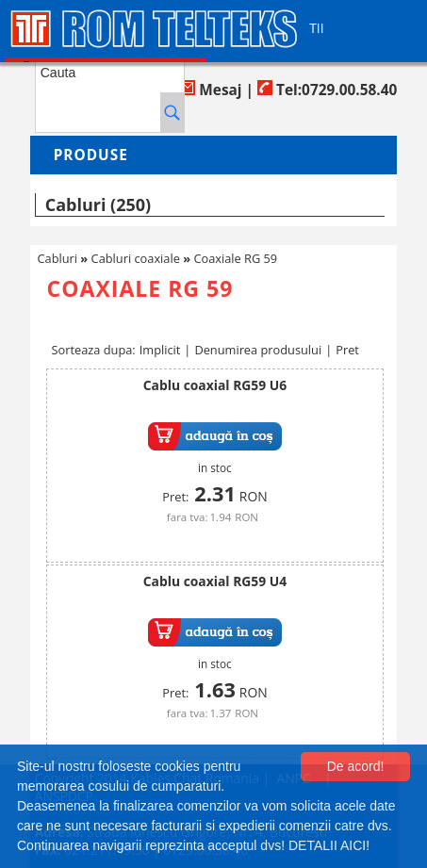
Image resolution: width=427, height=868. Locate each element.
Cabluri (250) (98, 205)
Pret (347, 350)
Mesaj (211, 90)
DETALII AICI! (329, 845)
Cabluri (58, 258)
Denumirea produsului (258, 350)
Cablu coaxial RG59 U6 (215, 385)
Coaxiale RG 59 (235, 258)
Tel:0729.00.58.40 (327, 90)
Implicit (160, 350)
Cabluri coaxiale (136, 258)
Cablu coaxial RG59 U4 (215, 581)
